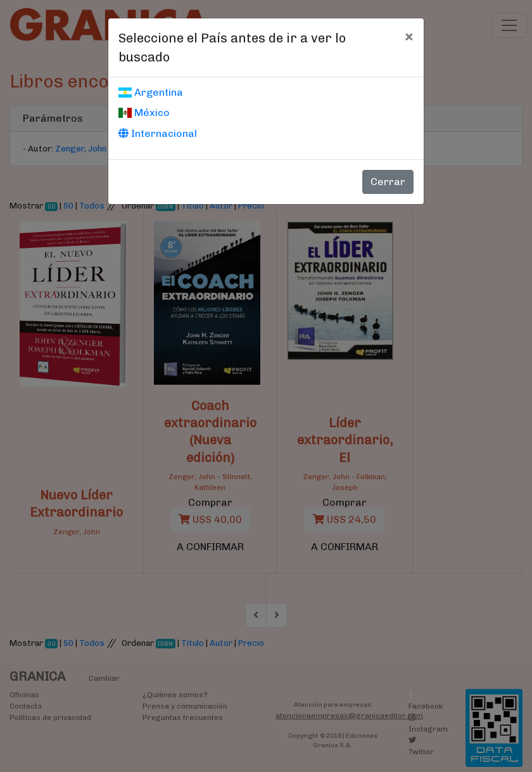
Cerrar (388, 182)
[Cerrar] (409, 36)
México (144, 113)
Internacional (158, 133)
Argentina (151, 92)
